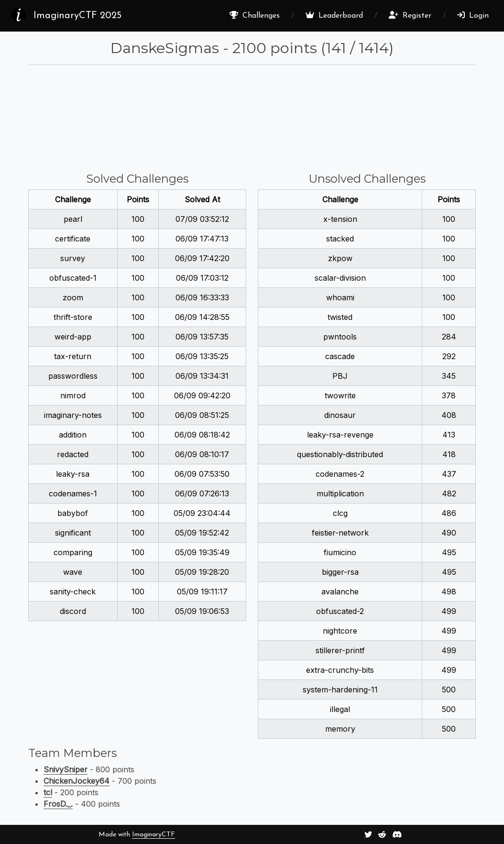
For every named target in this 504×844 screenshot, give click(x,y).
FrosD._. (58, 804)
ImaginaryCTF (153, 835)
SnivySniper (66, 769)
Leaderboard (334, 15)
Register (410, 15)
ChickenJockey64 (77, 781)
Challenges (255, 15)
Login (473, 15)
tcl (48, 792)
